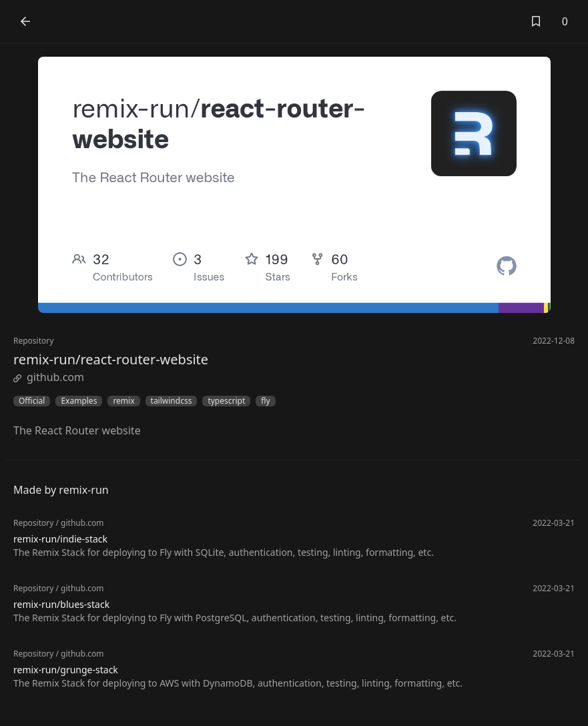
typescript (226, 401)
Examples (79, 401)
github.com (49, 377)
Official (32, 401)
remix (123, 401)
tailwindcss (172, 401)
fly (265, 401)
